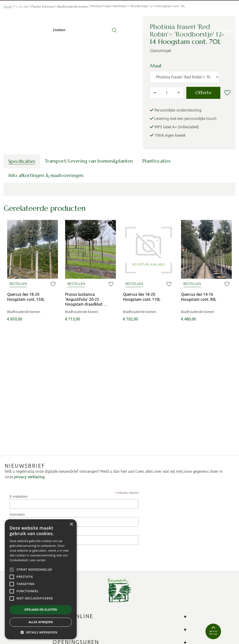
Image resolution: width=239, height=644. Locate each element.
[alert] (41, 579)
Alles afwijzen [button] (41, 622)
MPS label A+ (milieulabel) (177, 177)
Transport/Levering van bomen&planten (89, 211)
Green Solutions (94, 627)
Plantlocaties (156, 211)
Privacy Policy (121, 627)
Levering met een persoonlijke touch (185, 168)
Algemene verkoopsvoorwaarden (162, 627)
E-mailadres (19, 427)
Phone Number (21, 464)
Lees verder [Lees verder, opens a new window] (38, 560)
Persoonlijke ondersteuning (178, 160)
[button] (41, 632)
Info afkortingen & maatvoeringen (46, 225)
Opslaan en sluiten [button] (41, 610)
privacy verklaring (29, 408)
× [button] (71, 524)
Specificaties (22, 211)
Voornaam (17, 446)
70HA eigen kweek (170, 185)
